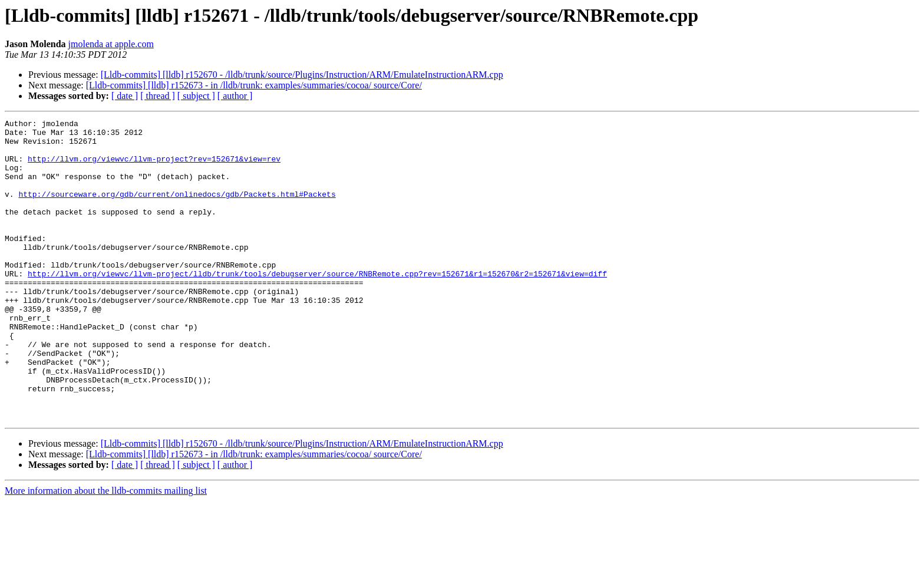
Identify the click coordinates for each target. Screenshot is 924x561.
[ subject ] (196, 96)
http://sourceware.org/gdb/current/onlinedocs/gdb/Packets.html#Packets (177, 210)
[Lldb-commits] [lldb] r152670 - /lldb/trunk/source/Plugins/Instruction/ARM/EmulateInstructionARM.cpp (302, 75)
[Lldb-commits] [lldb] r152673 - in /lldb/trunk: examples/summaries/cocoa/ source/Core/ (254, 85)
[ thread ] (158, 96)
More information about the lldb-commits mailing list (106, 551)
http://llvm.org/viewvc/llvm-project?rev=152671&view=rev (154, 167)
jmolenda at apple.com (111, 44)
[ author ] (235, 96)
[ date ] (125, 96)
